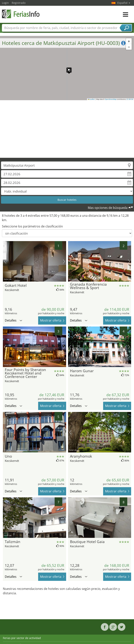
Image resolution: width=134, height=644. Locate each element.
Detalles (13, 320)
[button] (67, 68)
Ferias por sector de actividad (22, 638)
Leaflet (91, 99)
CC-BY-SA (130, 99)
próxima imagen (64, 261)
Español (124, 3)
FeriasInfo (21, 14)
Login (5, 3)
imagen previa (5, 261)
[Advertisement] (67, 129)
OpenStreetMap (111, 99)
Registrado (19, 3)
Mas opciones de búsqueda (108, 208)
